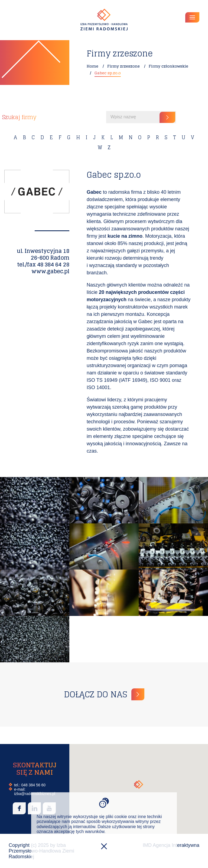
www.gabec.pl (50, 271)
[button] (139, 784)
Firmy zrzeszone (123, 66)
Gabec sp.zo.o (108, 73)
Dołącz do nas (95, 694)
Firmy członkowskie (168, 66)
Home (92, 66)
